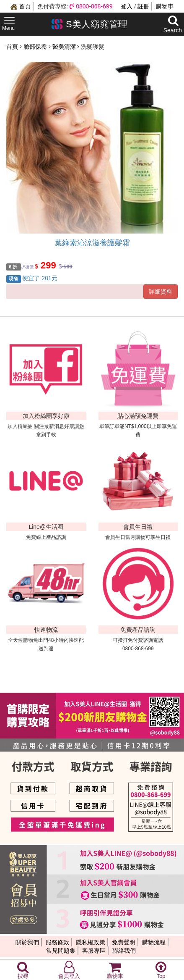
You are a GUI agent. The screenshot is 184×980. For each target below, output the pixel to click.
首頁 (21, 6)
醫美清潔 (65, 47)
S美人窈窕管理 (89, 24)
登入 (127, 6)
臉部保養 (36, 47)
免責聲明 (124, 942)
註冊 (143, 6)
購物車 (165, 6)
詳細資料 (161, 292)
